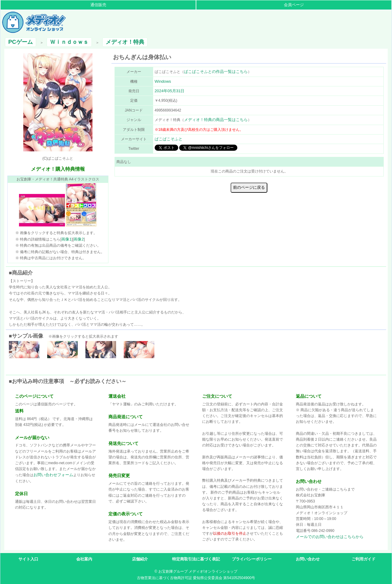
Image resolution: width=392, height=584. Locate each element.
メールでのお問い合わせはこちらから (330, 537)
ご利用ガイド (364, 559)
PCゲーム (21, 42)
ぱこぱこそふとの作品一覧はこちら (216, 72)
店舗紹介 (140, 559)
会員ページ (294, 5)
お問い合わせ (308, 559)
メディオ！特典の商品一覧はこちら (216, 120)
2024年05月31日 (170, 91)
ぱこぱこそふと (169, 139)
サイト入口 (28, 559)
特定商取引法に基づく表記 (196, 559)
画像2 (79, 239)
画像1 (66, 239)
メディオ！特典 (125, 42)
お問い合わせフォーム (53, 475)
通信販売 (98, 5)
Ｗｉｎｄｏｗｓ (69, 42)
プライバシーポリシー (252, 559)
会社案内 (84, 559)
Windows (163, 81)
